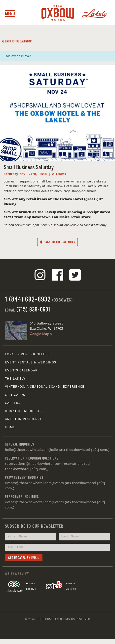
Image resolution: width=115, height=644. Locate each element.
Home (10, 427)
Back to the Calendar (17, 41)
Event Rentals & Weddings (31, 363)
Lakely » (31, 589)
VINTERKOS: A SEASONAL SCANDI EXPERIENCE (45, 387)
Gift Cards (15, 395)
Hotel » (31, 584)
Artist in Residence (24, 419)
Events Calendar (21, 371)
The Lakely (15, 379)
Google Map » (41, 334)
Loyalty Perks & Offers (27, 354)
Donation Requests (23, 411)
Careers (13, 403)
